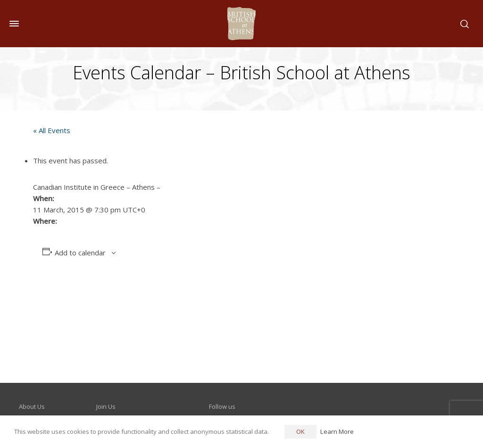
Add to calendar (80, 253)
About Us (32, 406)
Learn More (337, 431)
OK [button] (300, 431)
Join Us (106, 406)
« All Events (52, 130)
